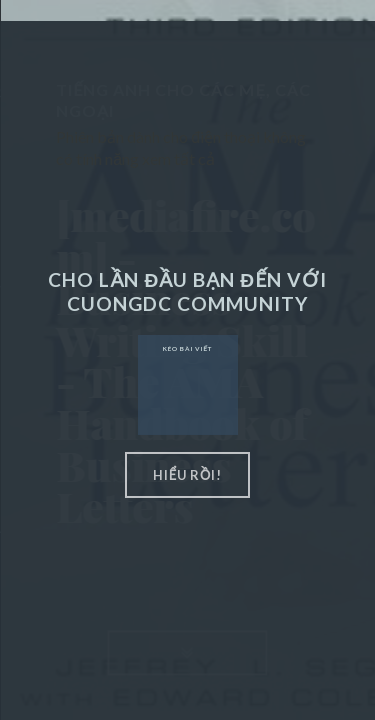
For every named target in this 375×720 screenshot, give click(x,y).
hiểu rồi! (188, 475)
